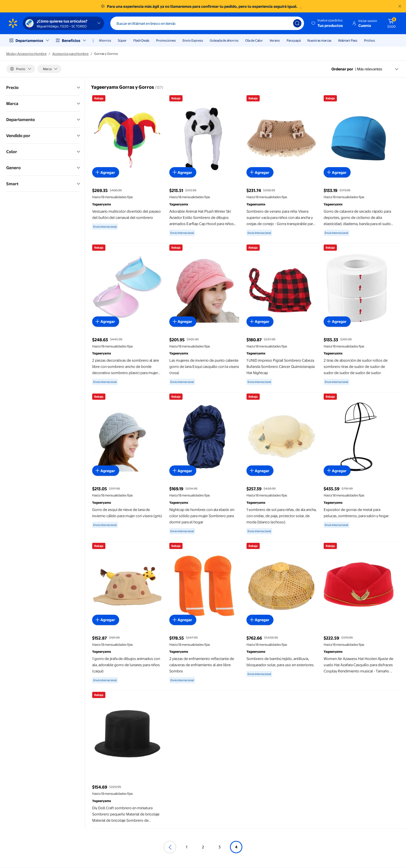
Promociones (166, 40)
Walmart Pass (348, 40)
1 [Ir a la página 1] (187, 847)
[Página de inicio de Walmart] (13, 23)
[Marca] (49, 69)
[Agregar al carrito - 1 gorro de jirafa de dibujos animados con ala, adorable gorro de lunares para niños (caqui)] (106, 620)
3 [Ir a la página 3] (220, 847)
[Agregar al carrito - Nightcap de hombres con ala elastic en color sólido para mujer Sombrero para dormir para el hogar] (183, 471)
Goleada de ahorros (224, 40)
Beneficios (71, 40)
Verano (275, 40)
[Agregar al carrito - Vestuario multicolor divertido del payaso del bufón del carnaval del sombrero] (106, 172)
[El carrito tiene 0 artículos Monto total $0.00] (392, 23)
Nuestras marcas (319, 40)
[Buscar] (207, 23)
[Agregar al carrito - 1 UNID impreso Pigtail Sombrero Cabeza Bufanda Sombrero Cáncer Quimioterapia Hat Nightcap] (260, 322)
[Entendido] (400, 6)
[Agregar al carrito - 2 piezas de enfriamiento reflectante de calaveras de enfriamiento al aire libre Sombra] (183, 620)
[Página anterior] (170, 847)
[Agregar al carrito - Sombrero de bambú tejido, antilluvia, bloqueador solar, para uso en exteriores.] (260, 620)
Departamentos (29, 40)
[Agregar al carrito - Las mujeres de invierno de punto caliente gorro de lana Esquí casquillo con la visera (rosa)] (183, 322)
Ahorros (105, 40)
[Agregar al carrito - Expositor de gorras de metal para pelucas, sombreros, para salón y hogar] (337, 471)
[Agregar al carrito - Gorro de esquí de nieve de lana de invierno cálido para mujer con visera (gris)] (106, 471)
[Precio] (21, 69)
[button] (328, 23)
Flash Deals (141, 40)
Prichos (369, 40)
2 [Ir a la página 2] (203, 847)
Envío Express (193, 40)
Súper (122, 40)
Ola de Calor (254, 40)
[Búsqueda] (297, 23)
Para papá (294, 40)
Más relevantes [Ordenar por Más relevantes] (378, 69)
